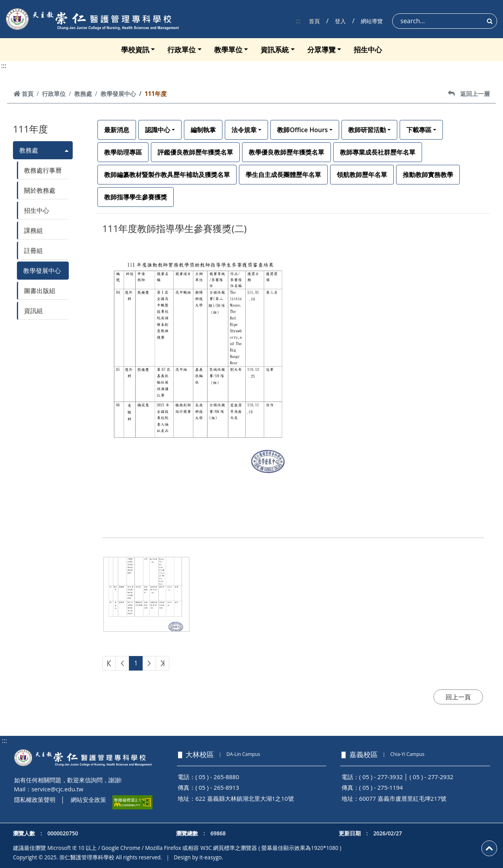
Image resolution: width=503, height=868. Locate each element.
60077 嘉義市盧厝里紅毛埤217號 (403, 798)
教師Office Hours (302, 130)
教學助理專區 (123, 152)
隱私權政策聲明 (35, 800)
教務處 (83, 94)
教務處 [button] (29, 150)
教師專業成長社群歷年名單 (378, 152)
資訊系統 (275, 50)
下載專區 (419, 130)
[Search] (445, 21)
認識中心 (158, 130)
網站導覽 (372, 21)
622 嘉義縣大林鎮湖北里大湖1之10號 (244, 798)
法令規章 (244, 130)
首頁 (314, 21)
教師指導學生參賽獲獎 (136, 197)
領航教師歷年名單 (362, 175)
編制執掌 (203, 130)
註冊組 (33, 251)
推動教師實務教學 (428, 175)
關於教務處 (40, 190)
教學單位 (228, 50)
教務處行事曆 (43, 170)
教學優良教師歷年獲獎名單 (286, 152)
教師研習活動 (367, 130)
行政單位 (182, 50)
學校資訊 (135, 50)
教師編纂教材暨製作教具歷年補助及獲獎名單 (167, 175)
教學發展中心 (118, 94)
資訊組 (33, 311)
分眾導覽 (321, 50)
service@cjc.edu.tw (57, 789)
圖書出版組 (40, 291)
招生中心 (368, 50)
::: (298, 21)
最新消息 (117, 130)
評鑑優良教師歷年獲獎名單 (195, 152)
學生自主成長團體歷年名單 (283, 175)
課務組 (33, 230)
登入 (340, 21)
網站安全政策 (88, 800)
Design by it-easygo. (198, 857)
